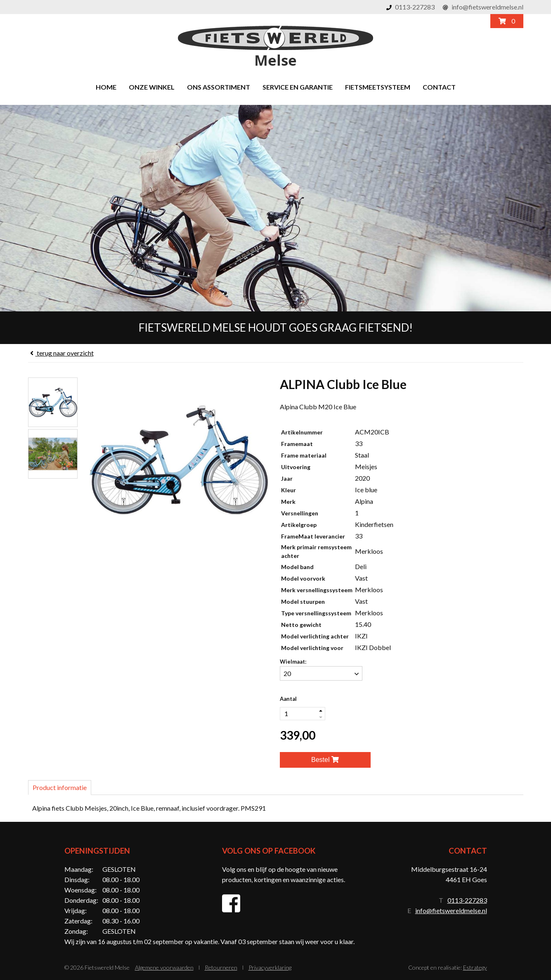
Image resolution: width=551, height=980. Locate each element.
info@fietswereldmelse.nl (487, 7)
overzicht (61, 353)
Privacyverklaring (270, 967)
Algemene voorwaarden (164, 967)
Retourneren (221, 967)
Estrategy (475, 967)
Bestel (325, 760)
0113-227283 (415, 7)
